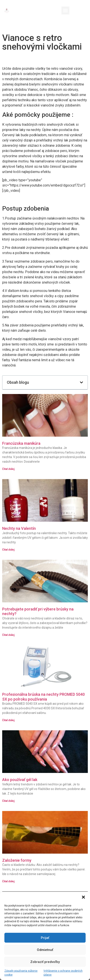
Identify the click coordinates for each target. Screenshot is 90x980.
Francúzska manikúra (21, 443)
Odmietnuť (45, 950)
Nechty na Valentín (19, 528)
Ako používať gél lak (20, 780)
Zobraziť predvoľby (45, 962)
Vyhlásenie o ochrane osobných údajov (63, 973)
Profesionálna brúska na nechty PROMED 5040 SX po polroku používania (43, 697)
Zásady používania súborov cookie (21, 973)
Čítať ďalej (8, 469)
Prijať (45, 938)
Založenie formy (17, 860)
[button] (83, 897)
